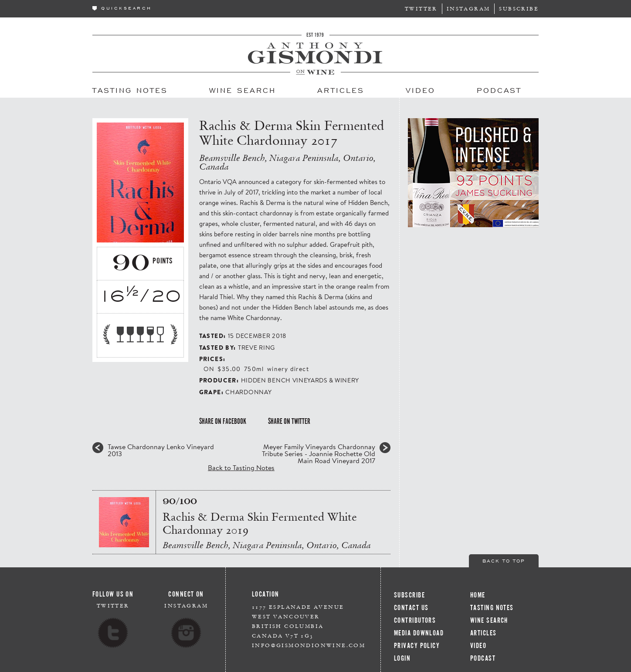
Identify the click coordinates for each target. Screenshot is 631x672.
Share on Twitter (289, 421)
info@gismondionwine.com (309, 645)
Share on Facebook (223, 421)
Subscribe (519, 9)
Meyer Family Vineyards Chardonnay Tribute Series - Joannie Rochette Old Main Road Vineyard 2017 (319, 454)
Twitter (421, 9)
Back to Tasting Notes (241, 467)
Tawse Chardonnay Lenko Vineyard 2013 (161, 450)
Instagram (468, 9)
